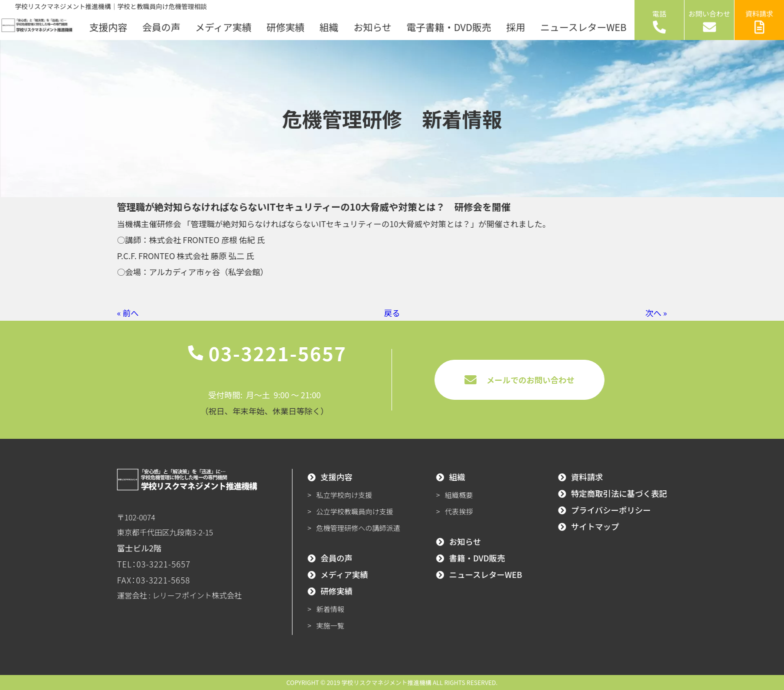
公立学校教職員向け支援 (355, 511)
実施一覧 (330, 625)
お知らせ (372, 27)
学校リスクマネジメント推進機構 (386, 682)
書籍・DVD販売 (477, 558)
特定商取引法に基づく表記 (619, 493)
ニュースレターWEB (583, 27)
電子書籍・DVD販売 (449, 27)
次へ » (656, 313)
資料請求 (759, 21)
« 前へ (128, 313)
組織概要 (459, 495)
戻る (392, 313)
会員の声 (161, 27)
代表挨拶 (459, 511)
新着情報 (330, 609)
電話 (659, 21)
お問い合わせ (709, 21)
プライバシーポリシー (611, 510)
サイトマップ (595, 526)
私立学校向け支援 (344, 495)
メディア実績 (223, 27)
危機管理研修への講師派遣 (358, 528)
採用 (516, 27)
